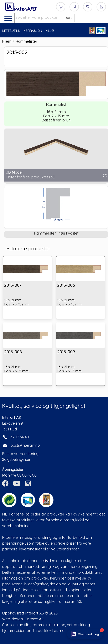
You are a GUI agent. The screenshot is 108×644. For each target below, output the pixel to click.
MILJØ (49, 31)
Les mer (59, 631)
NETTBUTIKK (11, 31)
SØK (69, 18)
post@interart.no (25, 445)
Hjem (7, 41)
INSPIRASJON (32, 31)
